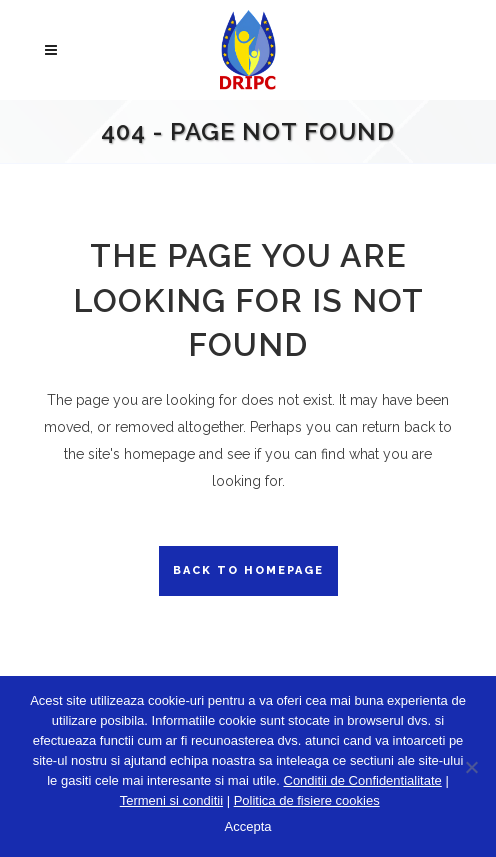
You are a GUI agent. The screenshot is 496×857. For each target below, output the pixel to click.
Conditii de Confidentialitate (363, 780)
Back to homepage (248, 570)
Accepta (248, 826)
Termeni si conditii (171, 800)
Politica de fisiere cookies (307, 800)
